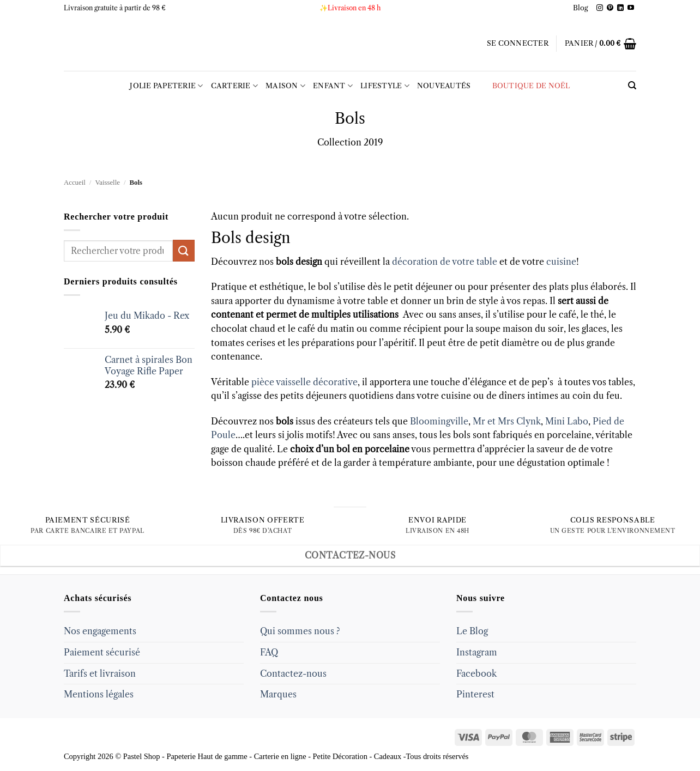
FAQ (269, 652)
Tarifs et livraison (100, 673)
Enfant (333, 86)
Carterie (235, 86)
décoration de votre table (445, 262)
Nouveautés (444, 86)
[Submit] (184, 250)
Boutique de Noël (524, 86)
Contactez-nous (293, 673)
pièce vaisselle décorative (304, 382)
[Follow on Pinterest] (610, 8)
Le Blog (472, 631)
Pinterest (475, 694)
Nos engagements (100, 631)
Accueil (75, 183)
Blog (581, 8)
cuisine (561, 262)
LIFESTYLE (385, 86)
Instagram (477, 652)
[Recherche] (632, 86)
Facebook (476, 673)
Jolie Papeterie (166, 86)
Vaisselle (107, 183)
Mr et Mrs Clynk (507, 421)
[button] (518, 44)
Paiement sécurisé (102, 652)
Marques (278, 694)
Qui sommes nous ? (300, 631)
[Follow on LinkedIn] (620, 8)
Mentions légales (99, 694)
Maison (285, 86)
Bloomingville (439, 421)
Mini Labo (567, 421)
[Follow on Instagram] (600, 8)
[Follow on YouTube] (631, 8)
